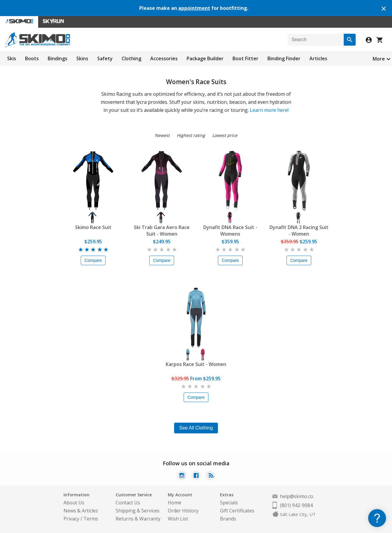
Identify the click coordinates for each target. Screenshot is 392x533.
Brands (228, 519)
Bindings (58, 58)
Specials (229, 503)
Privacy (71, 519)
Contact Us (128, 503)
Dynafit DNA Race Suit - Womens (230, 231)
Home (175, 503)
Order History (183, 511)
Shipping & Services (138, 511)
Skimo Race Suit (93, 227)
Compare (93, 260)
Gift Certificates (237, 511)
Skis (12, 58)
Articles (318, 58)
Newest (162, 135)
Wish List (178, 519)
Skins (82, 58)
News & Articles (81, 511)
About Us (74, 503)
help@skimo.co (297, 496)
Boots (32, 58)
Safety (105, 58)
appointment (194, 8)
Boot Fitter (245, 58)
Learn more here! (269, 110)
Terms (91, 519)
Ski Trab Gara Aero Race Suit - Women (162, 231)
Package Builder (205, 58)
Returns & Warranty (138, 519)
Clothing (131, 58)
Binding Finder (284, 58)
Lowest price (225, 135)
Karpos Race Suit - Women (196, 364)
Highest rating (191, 135)
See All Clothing (196, 428)
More (379, 59)
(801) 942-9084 (296, 505)
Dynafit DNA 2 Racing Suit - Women (299, 231)
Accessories (164, 58)
